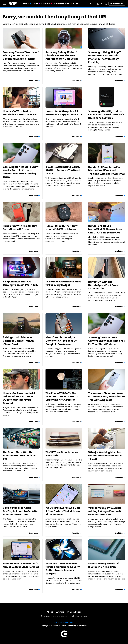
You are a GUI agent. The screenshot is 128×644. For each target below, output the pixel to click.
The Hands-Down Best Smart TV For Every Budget (63, 283)
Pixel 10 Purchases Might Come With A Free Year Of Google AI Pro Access (61, 341)
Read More (34, 81)
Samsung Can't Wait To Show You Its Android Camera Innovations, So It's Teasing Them (21, 172)
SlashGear (83, 626)
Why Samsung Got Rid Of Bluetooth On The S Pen (103, 565)
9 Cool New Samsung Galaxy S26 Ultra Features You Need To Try (63, 170)
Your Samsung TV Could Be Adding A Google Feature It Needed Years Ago (105, 511)
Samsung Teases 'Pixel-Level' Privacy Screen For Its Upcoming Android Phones (21, 55)
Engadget (45, 626)
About (50, 612)
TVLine (63, 626)
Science (46, 4)
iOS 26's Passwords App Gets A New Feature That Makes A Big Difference (63, 511)
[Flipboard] (102, 4)
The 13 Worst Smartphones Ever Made (62, 454)
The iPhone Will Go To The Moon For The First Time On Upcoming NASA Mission (62, 396)
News (26, 4)
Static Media (52, 616)
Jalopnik (55, 626)
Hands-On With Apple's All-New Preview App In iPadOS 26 (64, 113)
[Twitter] (94, 4)
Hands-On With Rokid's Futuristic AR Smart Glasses (20, 113)
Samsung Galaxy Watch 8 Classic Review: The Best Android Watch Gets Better (62, 55)
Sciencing (72, 626)
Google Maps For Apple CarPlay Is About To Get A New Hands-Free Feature (21, 511)
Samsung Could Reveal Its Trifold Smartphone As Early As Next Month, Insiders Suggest (63, 569)
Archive (60, 612)
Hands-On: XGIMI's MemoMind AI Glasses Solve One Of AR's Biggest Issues (105, 229)
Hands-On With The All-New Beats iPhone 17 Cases (20, 228)
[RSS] (106, 4)
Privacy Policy (74, 612)
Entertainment (62, 4)
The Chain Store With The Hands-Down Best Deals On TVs (20, 455)
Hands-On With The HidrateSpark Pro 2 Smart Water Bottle (104, 285)
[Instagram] (98, 4)
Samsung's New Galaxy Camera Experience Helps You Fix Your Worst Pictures (107, 341)
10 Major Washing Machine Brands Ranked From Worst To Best (105, 456)
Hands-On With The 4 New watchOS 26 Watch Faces (61, 228)
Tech (35, 4)
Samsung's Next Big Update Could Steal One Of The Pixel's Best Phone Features (106, 115)
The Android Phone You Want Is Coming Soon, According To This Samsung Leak (107, 397)
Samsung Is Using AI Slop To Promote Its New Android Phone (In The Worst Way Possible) (105, 57)
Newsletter (117, 4)
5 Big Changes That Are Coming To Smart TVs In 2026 (21, 283)
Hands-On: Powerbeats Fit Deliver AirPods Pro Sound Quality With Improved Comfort (19, 398)
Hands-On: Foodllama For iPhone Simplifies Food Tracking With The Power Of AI (106, 170)
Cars (76, 4)
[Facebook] (90, 4)
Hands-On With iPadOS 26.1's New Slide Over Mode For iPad (21, 565)
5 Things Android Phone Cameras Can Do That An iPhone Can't (18, 341)
